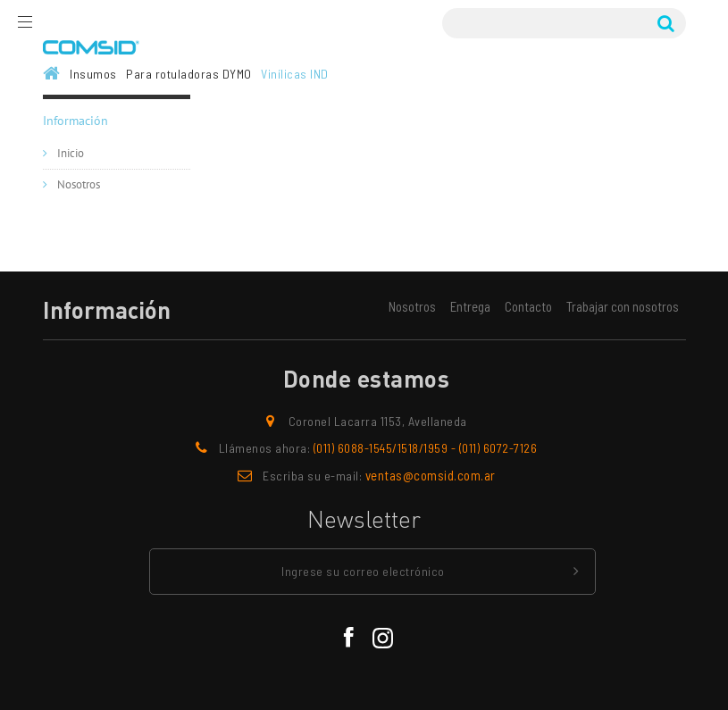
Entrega (470, 306)
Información (75, 121)
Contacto (528, 306)
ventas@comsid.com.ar (431, 475)
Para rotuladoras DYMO (189, 74)
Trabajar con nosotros (623, 306)
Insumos (93, 74)
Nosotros (77, 185)
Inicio (69, 154)
